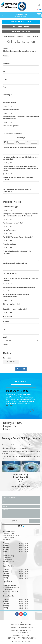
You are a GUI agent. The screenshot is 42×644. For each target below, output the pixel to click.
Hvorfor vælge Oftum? (21, 625)
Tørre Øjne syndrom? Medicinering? (15, 309)
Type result (7, 358)
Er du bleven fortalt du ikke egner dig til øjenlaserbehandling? (16, 296)
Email (5, 79)
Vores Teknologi (21, 475)
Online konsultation (21, 22)
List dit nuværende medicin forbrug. (15, 263)
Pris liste (21, 485)
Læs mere (32, 406)
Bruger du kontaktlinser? (11, 110)
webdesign (17, 641)
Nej (10, 106)
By (4, 329)
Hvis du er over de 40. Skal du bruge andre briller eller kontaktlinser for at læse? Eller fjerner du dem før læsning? (21, 169)
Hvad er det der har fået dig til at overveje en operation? (18, 179)
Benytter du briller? (9, 103)
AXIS (29, 142)
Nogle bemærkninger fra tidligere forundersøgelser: (20, 147)
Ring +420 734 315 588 (21, 636)
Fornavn (6, 56)
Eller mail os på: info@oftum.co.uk (21, 638)
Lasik (21, 480)
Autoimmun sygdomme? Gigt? (13, 223)
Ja (5, 106)
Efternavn (6, 64)
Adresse (6, 322)
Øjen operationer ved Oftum (21, 628)
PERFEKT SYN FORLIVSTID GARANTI (21, 15)
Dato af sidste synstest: (11, 126)
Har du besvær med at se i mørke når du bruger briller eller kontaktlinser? (21, 118)
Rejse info (10, 427)
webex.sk (26, 641)
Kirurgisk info (12, 423)
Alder (5, 87)
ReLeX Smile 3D (21, 477)
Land (5, 337)
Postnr (5, 345)
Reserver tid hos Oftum (17, 37)
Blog (6, 430)
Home (6, 37)
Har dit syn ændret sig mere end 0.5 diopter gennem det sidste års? (20, 158)
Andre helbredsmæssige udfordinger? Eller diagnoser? (17, 252)
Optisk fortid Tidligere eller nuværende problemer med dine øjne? (21, 280)
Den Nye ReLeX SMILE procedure (21, 438)
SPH (6, 142)
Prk (21, 482)
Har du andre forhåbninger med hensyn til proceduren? (17, 191)
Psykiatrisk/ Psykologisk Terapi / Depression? (18, 237)
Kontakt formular (21, 31)
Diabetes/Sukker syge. (11, 207)
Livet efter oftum (21, 633)
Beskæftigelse (8, 95)
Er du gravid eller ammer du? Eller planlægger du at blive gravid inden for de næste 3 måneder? (20, 215)
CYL (17, 142)
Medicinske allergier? (10, 244)
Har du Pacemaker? (10, 230)
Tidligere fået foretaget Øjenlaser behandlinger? (19, 288)
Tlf (4, 72)
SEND (21, 369)
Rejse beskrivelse (21, 27)
